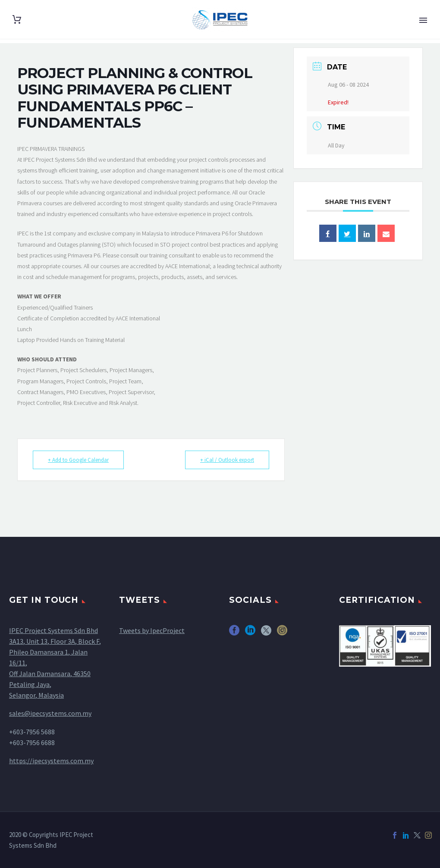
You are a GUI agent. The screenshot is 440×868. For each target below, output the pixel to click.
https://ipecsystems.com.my (51, 761)
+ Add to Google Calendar (78, 460)
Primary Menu (423, 20)
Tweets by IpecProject (152, 630)
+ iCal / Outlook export (227, 460)
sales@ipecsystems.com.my (50, 713)
